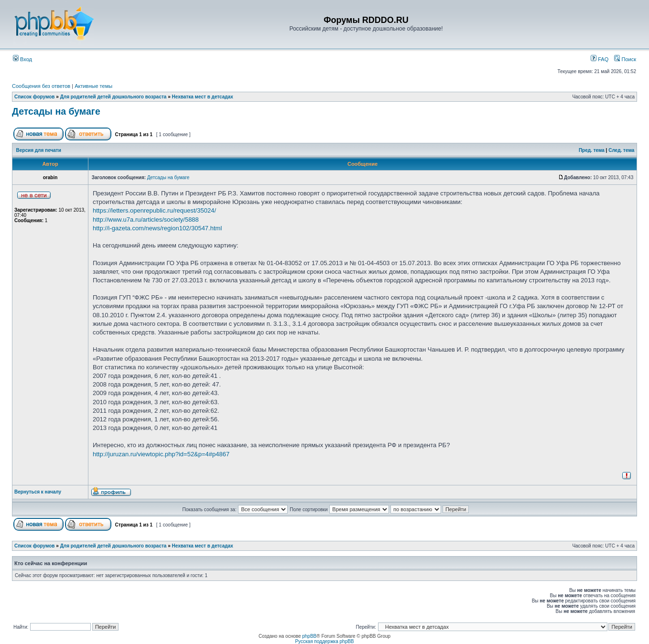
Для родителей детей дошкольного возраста (114, 97)
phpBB (309, 636)
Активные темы (93, 86)
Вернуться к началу (38, 492)
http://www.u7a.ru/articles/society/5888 (146, 220)
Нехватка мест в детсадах (203, 97)
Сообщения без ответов (41, 86)
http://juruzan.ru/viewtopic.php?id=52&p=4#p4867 (161, 454)
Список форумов (35, 97)
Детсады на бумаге (56, 111)
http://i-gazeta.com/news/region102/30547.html (157, 228)
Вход (22, 59)
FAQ (600, 59)
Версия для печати (39, 150)
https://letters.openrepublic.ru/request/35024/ (154, 210)
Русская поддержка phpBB (324, 641)
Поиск (625, 59)
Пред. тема (592, 150)
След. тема (621, 150)
